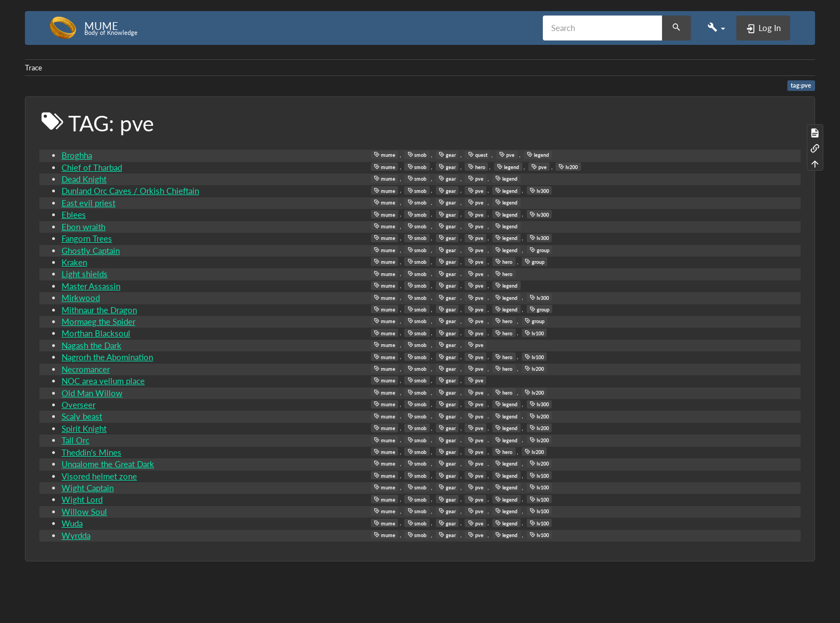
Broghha (77, 155)
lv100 (534, 333)
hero (477, 167)
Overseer (78, 405)
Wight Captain (88, 488)
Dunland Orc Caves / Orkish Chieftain (130, 191)
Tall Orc (75, 440)
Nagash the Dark (91, 345)
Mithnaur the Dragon (99, 310)
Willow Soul (84, 512)
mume (385, 155)
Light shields (85, 274)
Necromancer (86, 369)
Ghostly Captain (91, 251)
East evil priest (88, 203)
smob (417, 155)
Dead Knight (84, 179)
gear (447, 155)
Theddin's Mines (91, 452)
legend (538, 155)
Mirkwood (81, 298)
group (539, 250)
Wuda (72, 523)
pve (507, 155)
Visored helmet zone (99, 476)
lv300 (539, 191)
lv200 (568, 167)
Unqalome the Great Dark (108, 464)
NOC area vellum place (103, 381)
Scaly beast (82, 416)
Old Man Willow (92, 393)
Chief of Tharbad (92, 167)
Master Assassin (91, 286)
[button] (716, 28)
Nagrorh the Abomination (107, 357)
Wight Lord (82, 499)
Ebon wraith (83, 227)
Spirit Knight (84, 428)
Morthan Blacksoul (96, 333)
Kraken (74, 262)
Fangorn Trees (87, 238)
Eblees (74, 215)
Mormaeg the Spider (98, 321)
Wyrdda (76, 535)
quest (478, 155)
